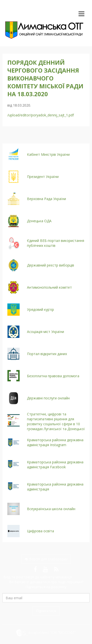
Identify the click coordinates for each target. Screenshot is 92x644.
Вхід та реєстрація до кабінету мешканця (37, 577)
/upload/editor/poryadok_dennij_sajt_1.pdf (41, 115)
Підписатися (46, 611)
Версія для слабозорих (46, 559)
